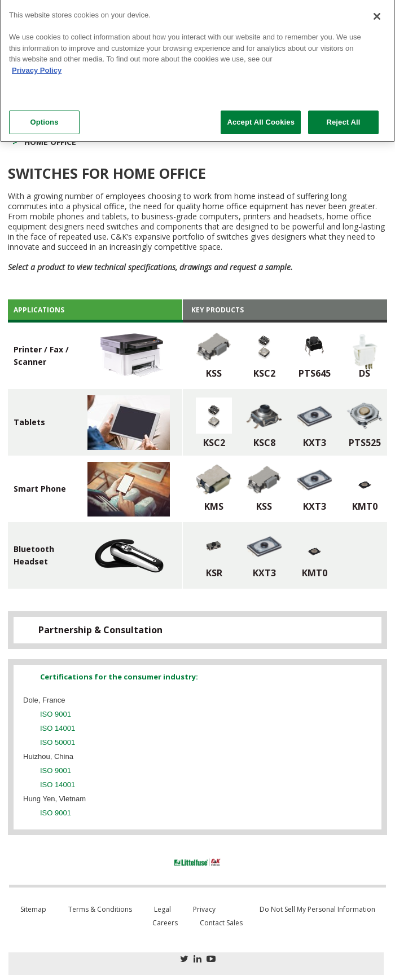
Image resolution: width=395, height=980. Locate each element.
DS (365, 373)
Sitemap (33, 909)
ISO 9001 (56, 714)
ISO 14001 (58, 728)
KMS (214, 506)
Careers (165, 923)
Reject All (343, 116)
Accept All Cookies (261, 116)
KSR (214, 573)
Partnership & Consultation (100, 630)
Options (44, 116)
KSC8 (264, 443)
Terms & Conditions (100, 909)
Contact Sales (221, 923)
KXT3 (315, 443)
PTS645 (315, 373)
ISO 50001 (58, 742)
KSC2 (264, 373)
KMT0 (365, 506)
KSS (214, 373)
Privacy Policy (37, 65)
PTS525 (365, 443)
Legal (163, 909)
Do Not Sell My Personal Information (317, 909)
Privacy (204, 909)
